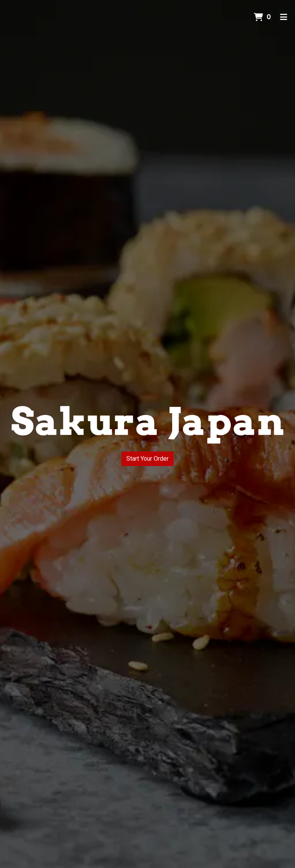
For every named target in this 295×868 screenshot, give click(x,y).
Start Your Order (147, 459)
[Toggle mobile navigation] (284, 17)
